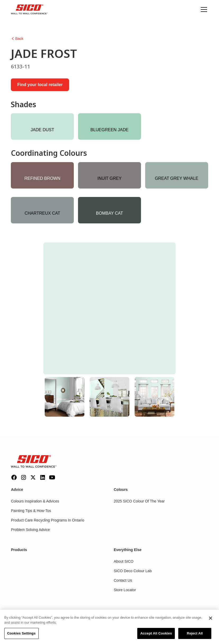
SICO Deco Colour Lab (133, 571)
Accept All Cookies (156, 636)
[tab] (65, 397)
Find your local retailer (40, 85)
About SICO (124, 561)
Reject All (195, 636)
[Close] (211, 621)
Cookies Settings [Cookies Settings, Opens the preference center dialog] (21, 636)
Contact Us (123, 580)
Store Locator (125, 590)
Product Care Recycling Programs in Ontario (47, 520)
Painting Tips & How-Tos (31, 511)
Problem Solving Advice (30, 530)
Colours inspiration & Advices (35, 501)
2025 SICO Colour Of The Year (139, 501)
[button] (203, 10)
